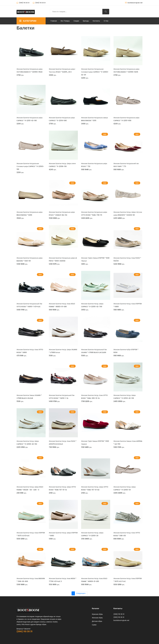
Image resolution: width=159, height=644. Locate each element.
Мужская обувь (97, 614)
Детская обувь (97, 621)
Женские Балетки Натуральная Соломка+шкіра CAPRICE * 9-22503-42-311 (95, 72)
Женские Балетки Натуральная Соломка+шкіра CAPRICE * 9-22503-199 (30, 166)
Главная (54, 21)
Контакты (96, 21)
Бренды (86, 21)
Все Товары (65, 21)
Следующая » (81, 593)
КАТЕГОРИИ (28, 21)
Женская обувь (97, 618)
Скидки (76, 21)
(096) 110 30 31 (24, 631)
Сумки (94, 625)
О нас (106, 21)
